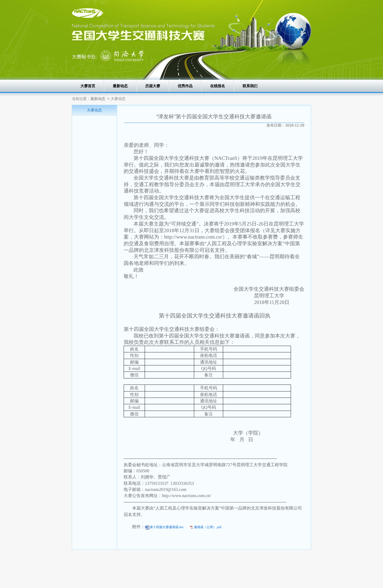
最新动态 (120, 86)
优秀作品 (185, 86)
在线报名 (218, 86)
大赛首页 (88, 86)
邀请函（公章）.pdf (208, 527)
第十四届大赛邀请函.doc (167, 527)
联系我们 (250, 86)
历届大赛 (153, 86)
